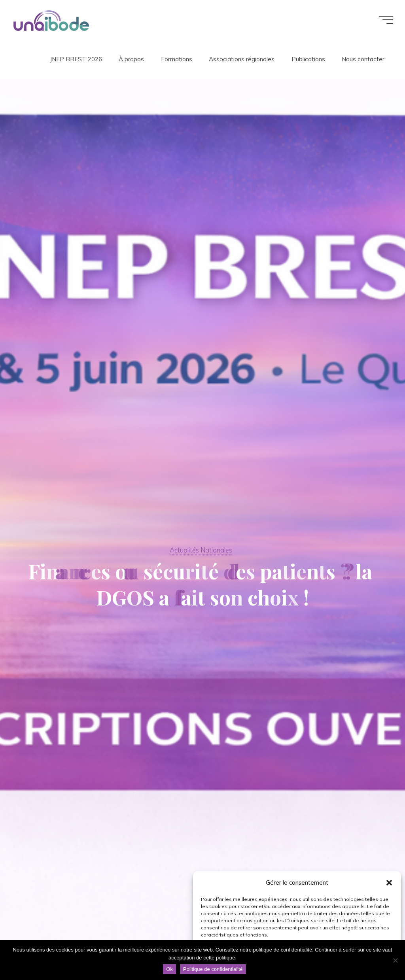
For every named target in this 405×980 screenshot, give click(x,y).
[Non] (395, 960)
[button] (389, 883)
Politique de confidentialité (213, 969)
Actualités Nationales (201, 550)
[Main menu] (386, 20)
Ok (169, 969)
